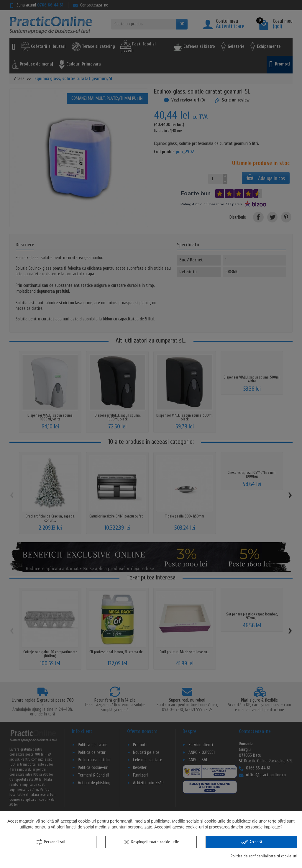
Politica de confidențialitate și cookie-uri (264, 856)
